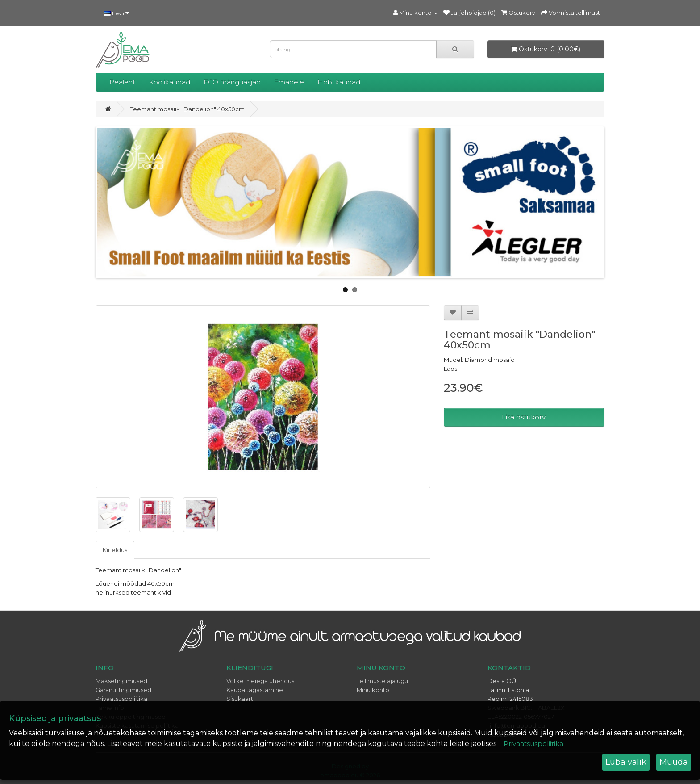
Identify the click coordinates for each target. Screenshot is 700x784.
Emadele (289, 82)
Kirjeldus (115, 550)
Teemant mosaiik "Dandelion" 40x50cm (187, 109)
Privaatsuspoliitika (533, 744)
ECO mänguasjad (232, 82)
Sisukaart (240, 699)
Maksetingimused (121, 681)
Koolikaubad (169, 82)
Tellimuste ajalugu (382, 681)
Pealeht (122, 82)
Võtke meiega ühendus (260, 681)
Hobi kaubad (339, 82)
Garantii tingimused (123, 690)
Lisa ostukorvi (524, 417)
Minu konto (373, 690)
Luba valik (626, 762)
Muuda (674, 762)
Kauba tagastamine (255, 690)
